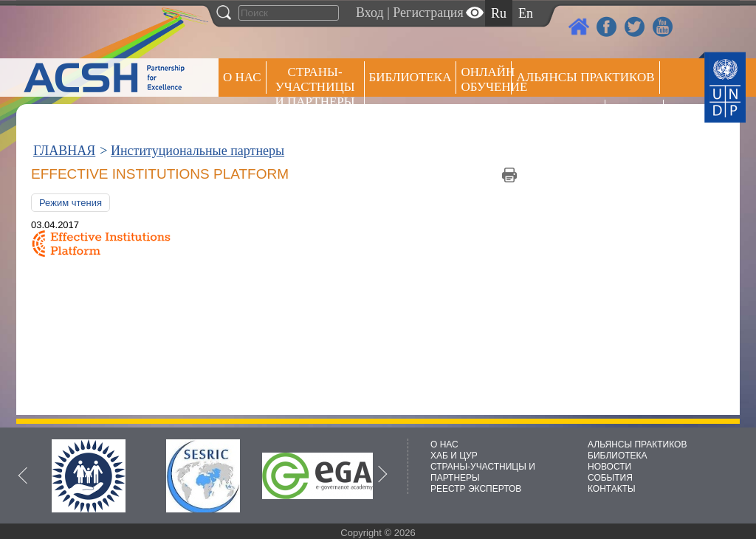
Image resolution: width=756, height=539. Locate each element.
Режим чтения (71, 203)
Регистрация (428, 13)
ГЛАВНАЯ (64, 151)
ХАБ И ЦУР (454, 456)
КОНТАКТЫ (612, 489)
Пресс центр (558, 116)
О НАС (242, 77)
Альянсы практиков (585, 77)
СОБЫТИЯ (610, 478)
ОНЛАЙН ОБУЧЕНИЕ (486, 79)
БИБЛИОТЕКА (618, 456)
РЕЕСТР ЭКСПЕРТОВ (637, 118)
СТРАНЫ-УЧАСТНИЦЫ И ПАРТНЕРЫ (315, 87)
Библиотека (410, 77)
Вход (370, 13)
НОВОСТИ (609, 467)
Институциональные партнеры (197, 151)
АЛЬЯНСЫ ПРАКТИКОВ (637, 444)
